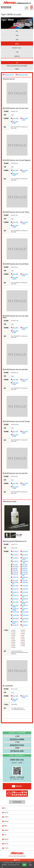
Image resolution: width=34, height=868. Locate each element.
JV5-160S (25, 565)
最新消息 (17, 56)
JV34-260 (25, 570)
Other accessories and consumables (17, 66)
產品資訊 (6, 812)
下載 (17, 52)
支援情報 (6, 830)
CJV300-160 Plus (25, 562)
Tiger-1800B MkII (25, 119)
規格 (17, 40)
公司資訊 (6, 848)
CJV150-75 (16, 551)
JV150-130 (15, 572)
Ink (17, 63)
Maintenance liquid (22, 75)
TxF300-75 (15, 625)
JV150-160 (25, 572)
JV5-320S (25, 566)
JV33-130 (15, 568)
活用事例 (6, 817)
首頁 (5, 808)
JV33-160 (25, 568)
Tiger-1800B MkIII (15, 122)
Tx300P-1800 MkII (15, 609)
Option (17, 69)
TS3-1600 (25, 580)
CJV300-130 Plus (25, 559)
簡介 (17, 31)
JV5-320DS (16, 566)
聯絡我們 (6, 839)
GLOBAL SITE (6, 7)
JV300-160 (15, 577)
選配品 (17, 44)
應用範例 (6, 821)
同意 (24, 865)
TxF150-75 (25, 622)
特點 (17, 35)
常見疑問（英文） (17, 48)
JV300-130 (15, 574)
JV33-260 (15, 570)
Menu (32, 8)
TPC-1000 (15, 580)
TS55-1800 (25, 586)
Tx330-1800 (16, 612)
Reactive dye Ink (9, 75)
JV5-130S (15, 565)
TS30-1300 (25, 582)
